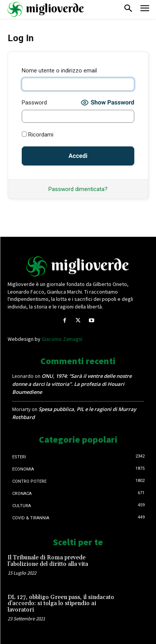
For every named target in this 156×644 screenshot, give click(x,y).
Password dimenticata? (78, 189)
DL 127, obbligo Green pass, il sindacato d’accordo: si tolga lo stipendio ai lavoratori (61, 604)
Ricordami (38, 135)
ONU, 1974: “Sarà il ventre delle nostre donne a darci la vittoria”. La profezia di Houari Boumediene (72, 384)
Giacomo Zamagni (62, 339)
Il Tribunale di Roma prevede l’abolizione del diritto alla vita (48, 561)
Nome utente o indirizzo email (59, 71)
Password (34, 103)
